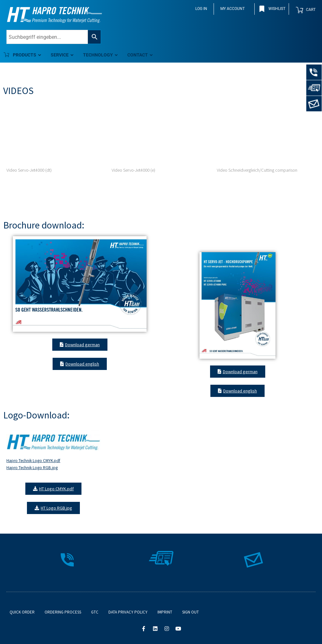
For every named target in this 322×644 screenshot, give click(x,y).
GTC (95, 612)
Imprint (165, 612)
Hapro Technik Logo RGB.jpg (32, 468)
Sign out (191, 612)
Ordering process (63, 612)
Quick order (22, 612)
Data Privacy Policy (128, 612)
